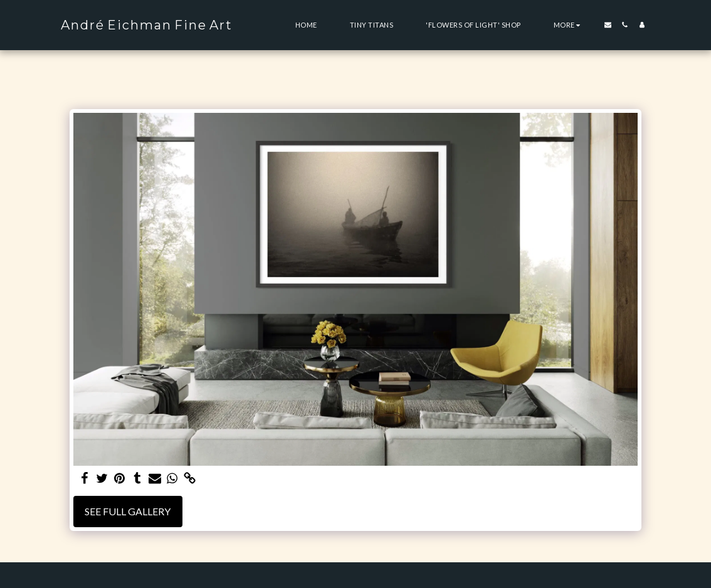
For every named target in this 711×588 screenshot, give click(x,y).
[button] (608, 25)
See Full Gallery (128, 511)
